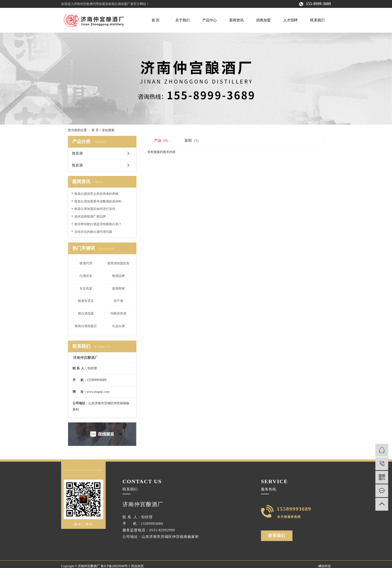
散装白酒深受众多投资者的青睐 (96, 194)
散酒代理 (86, 263)
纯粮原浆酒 (118, 313)
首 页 (156, 20)
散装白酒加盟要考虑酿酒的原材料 (98, 201)
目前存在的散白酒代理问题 (93, 232)
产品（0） (162, 140)
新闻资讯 (236, 20)
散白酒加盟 (86, 313)
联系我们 (317, 20)
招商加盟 (263, 20)
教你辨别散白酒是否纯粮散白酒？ (98, 224)
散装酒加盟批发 (118, 263)
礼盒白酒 (118, 326)
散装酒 (77, 153)
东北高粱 (86, 288)
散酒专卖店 (86, 301)
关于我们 (183, 20)
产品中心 (209, 20)
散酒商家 (118, 288)
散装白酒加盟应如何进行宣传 (95, 209)
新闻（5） (193, 140)
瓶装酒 (77, 165)
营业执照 (137, 566)
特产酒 (118, 301)
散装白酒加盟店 (86, 326)
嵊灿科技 (325, 566)
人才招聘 (290, 20)
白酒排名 (86, 276)
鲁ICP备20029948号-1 (115, 566)
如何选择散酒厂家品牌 (90, 217)
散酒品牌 (118, 276)
